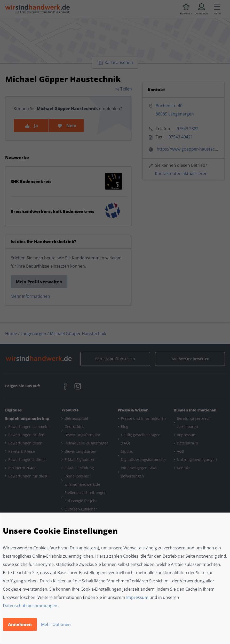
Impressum (137, 597)
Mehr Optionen (56, 624)
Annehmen (20, 624)
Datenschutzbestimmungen (30, 606)
